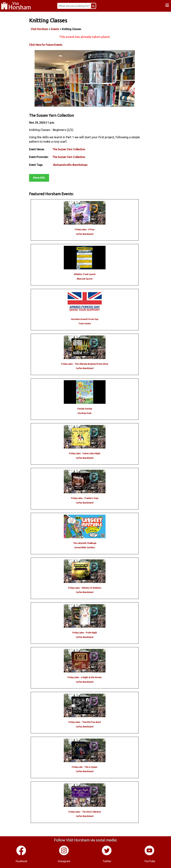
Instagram (64, 861)
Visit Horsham (39, 29)
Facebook (21, 861)
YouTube (150, 861)
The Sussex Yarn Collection (69, 149)
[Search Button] (93, 6)
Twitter (107, 861)
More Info (39, 178)
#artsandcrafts (62, 165)
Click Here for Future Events (46, 45)
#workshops (80, 165)
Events (55, 29)
